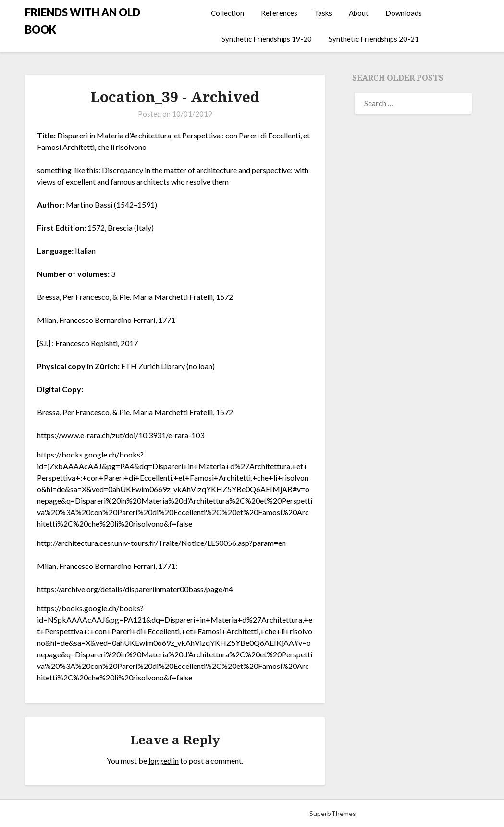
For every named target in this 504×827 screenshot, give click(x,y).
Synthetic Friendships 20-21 (374, 39)
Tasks (323, 13)
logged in (164, 760)
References (279, 13)
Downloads (404, 13)
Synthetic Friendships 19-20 (267, 39)
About (359, 13)
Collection (227, 13)
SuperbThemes (333, 813)
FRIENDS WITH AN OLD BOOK (83, 21)
